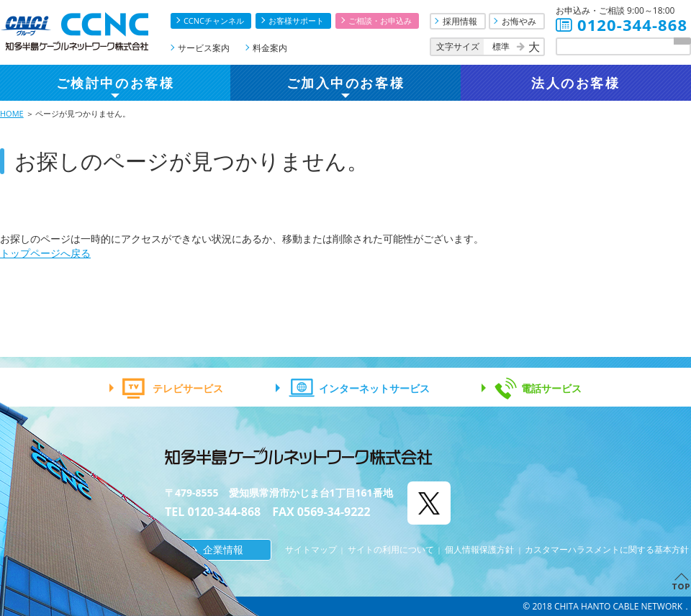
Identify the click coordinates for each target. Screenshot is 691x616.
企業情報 (223, 549)
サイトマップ (311, 549)
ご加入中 (345, 83)
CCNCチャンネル (214, 21)
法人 (575, 83)
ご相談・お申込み (380, 21)
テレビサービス (188, 388)
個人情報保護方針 (479, 549)
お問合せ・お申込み (680, 499)
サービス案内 (204, 48)
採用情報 (460, 21)
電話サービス (551, 388)
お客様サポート (296, 21)
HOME (12, 113)
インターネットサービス (374, 388)
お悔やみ (519, 21)
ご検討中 (115, 83)
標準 (501, 46)
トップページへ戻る (45, 253)
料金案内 (270, 48)
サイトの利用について (391, 549)
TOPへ (679, 581)
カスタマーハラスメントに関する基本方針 (607, 549)
